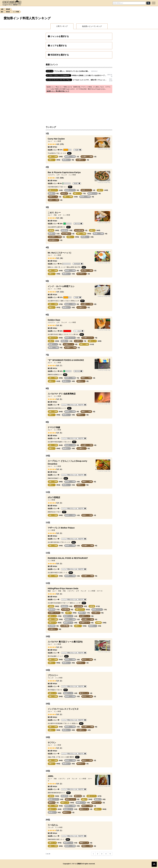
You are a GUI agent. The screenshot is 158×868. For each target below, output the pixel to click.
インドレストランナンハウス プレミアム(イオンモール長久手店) (59, 80)
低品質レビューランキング (92, 26)
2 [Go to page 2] (98, 854)
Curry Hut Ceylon (56, 139)
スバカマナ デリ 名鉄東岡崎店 (62, 394)
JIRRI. (51, 776)
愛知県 (8, 9)
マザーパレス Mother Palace (61, 528)
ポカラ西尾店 (54, 497)
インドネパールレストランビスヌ (63, 709)
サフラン (52, 743)
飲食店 (8, 12)
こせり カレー (54, 213)
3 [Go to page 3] (102, 854)
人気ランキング (62, 26)
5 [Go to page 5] (110, 854)
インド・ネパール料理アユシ (61, 286)
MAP (69, 153)
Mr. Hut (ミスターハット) (59, 253)
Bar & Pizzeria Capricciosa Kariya (64, 172)
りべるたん (53, 825)
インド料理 (16, 12)
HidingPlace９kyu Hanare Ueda (63, 588)
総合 (2, 12)
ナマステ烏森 (54, 427)
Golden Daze (54, 320)
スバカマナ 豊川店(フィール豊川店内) (65, 642)
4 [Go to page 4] (106, 854)
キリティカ (50, 71)
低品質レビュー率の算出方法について (58, 91)
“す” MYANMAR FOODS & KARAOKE (66, 360)
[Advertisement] (79, 108)
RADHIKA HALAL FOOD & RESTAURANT (68, 558)
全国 (2, 9)
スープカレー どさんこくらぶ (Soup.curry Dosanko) (59, 75)
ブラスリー (53, 675)
